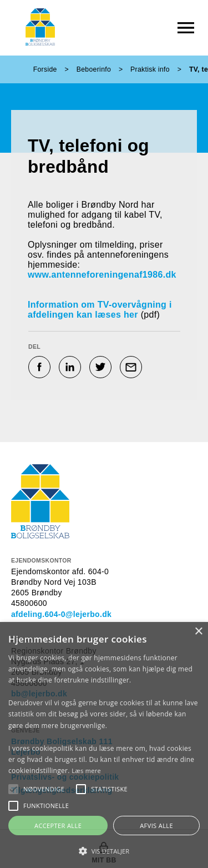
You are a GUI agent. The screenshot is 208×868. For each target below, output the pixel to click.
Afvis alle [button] (156, 826)
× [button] (198, 632)
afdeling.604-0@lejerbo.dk (61, 614)
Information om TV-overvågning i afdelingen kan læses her (100, 310)
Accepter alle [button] (58, 826)
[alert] (104, 745)
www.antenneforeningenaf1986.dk (103, 275)
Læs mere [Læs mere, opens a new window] (86, 771)
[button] (44, 789)
